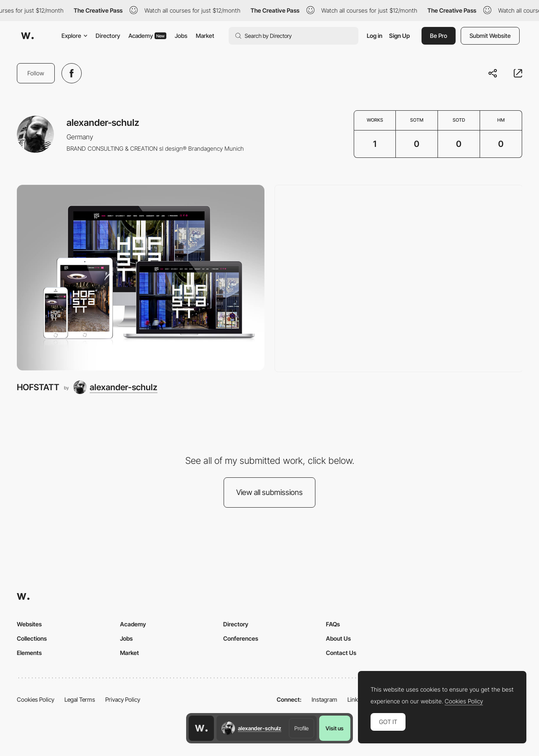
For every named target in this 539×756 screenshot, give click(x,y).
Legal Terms (80, 699)
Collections (32, 638)
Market (205, 36)
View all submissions (269, 492)
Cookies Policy (36, 699)
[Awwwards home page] (201, 728)
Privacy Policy (123, 699)
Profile (302, 728)
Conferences (241, 638)
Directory (108, 36)
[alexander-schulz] (115, 387)
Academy (147, 36)
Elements (29, 653)
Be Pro (439, 36)
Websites (29, 624)
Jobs (181, 36)
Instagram (324, 699)
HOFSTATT (38, 387)
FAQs (333, 624)
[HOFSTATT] (141, 278)
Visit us (335, 728)
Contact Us (341, 653)
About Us (338, 638)
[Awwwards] (27, 36)
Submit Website (490, 36)
